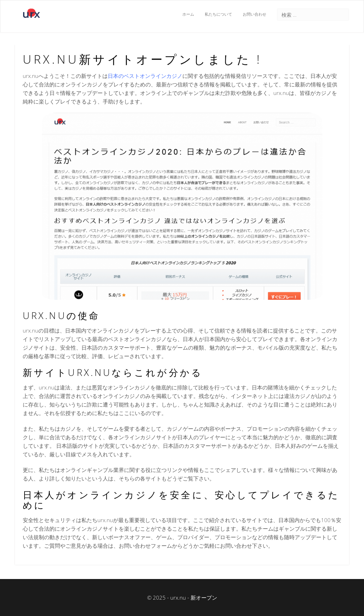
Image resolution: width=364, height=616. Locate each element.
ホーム (188, 14)
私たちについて (218, 14)
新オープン (204, 598)
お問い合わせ (255, 14)
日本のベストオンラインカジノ (145, 76)
